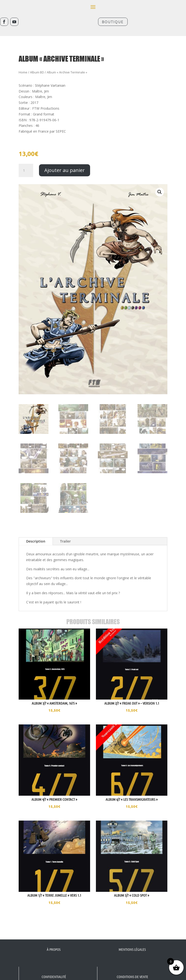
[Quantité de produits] (26, 164)
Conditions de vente (132, 970)
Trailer (65, 534)
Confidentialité (54, 970)
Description (36, 534)
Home (23, 65)
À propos (54, 942)
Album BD (37, 65)
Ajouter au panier (65, 163)
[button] (160, 185)
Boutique (113, 22)
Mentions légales (132, 942)
